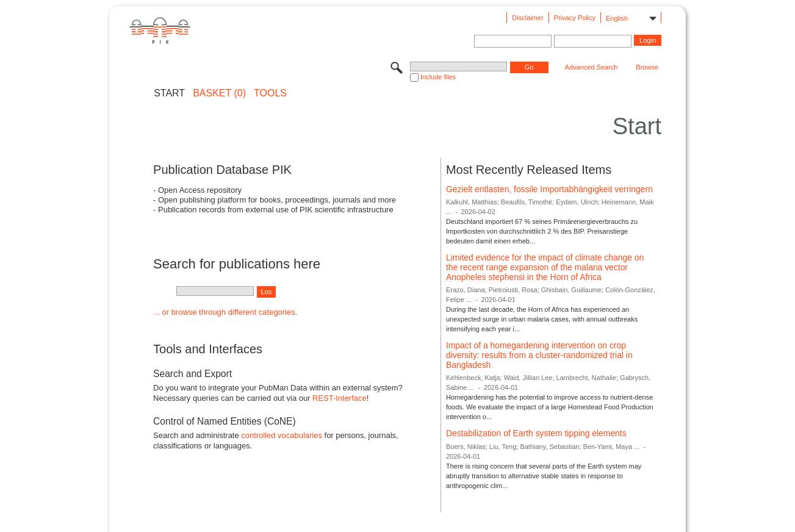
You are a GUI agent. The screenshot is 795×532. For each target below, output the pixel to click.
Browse (647, 67)
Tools (270, 93)
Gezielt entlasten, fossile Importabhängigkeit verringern (549, 189)
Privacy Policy (575, 18)
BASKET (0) (219, 93)
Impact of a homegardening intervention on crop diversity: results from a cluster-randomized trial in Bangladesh (539, 355)
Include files (438, 77)
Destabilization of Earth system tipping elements (536, 433)
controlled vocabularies (282, 435)
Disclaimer (527, 18)
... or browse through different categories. (225, 312)
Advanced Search (592, 67)
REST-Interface (340, 398)
